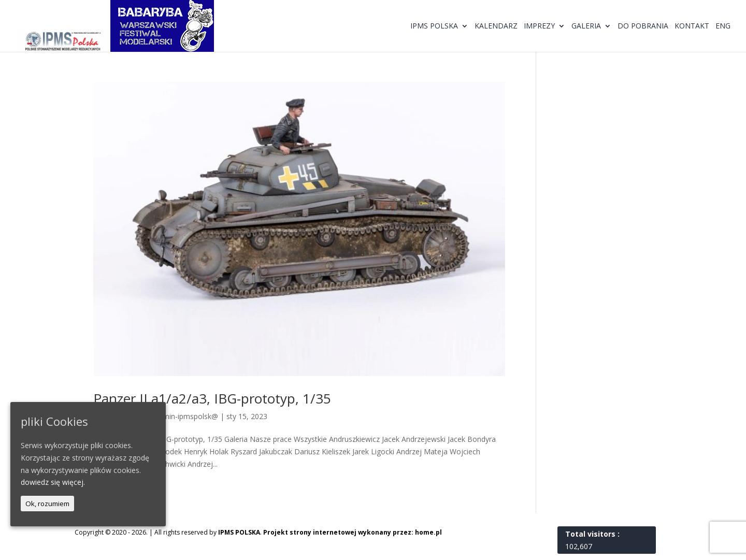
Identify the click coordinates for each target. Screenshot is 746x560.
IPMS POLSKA (239, 532)
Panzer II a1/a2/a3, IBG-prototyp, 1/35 (212, 398)
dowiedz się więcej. (53, 482)
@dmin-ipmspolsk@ (185, 416)
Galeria (586, 26)
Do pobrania (643, 26)
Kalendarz (496, 26)
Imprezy (539, 26)
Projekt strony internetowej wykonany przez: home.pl (353, 532)
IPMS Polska (434, 26)
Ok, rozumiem (47, 504)
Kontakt (692, 26)
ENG (723, 26)
